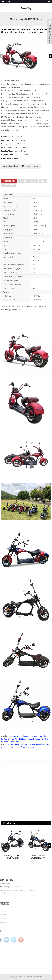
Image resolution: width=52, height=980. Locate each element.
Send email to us (12, 166)
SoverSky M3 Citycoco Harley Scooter (13, 857)
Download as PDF (32, 166)
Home (12, 19)
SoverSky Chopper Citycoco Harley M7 (39, 857)
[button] (50, 56)
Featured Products (30, 19)
